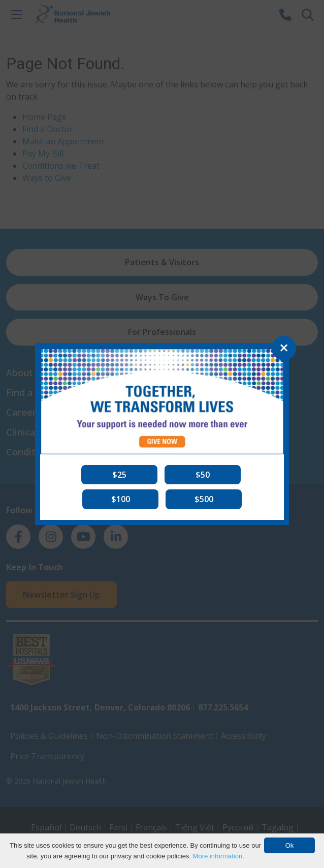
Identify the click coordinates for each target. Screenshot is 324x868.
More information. (219, 856)
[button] (119, 475)
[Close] (284, 348)
